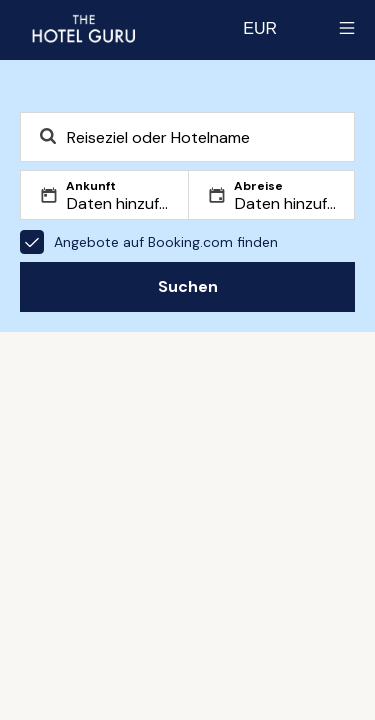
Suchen (188, 286)
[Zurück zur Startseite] (83, 28)
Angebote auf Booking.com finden (149, 242)
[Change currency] (260, 28)
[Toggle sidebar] (347, 28)
